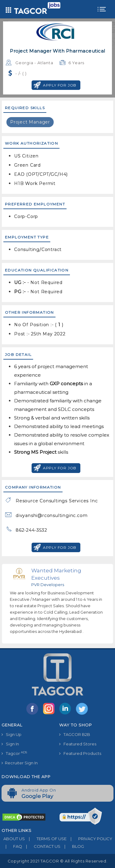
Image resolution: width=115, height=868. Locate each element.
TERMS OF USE (46, 839)
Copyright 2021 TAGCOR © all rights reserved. (57, 861)
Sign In (10, 744)
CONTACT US (41, 846)
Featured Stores (78, 744)
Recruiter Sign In (20, 763)
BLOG (72, 846)
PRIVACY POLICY (89, 839)
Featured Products (80, 753)
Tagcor (14, 753)
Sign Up (11, 734)
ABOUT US (13, 839)
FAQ (12, 846)
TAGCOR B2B (75, 734)
